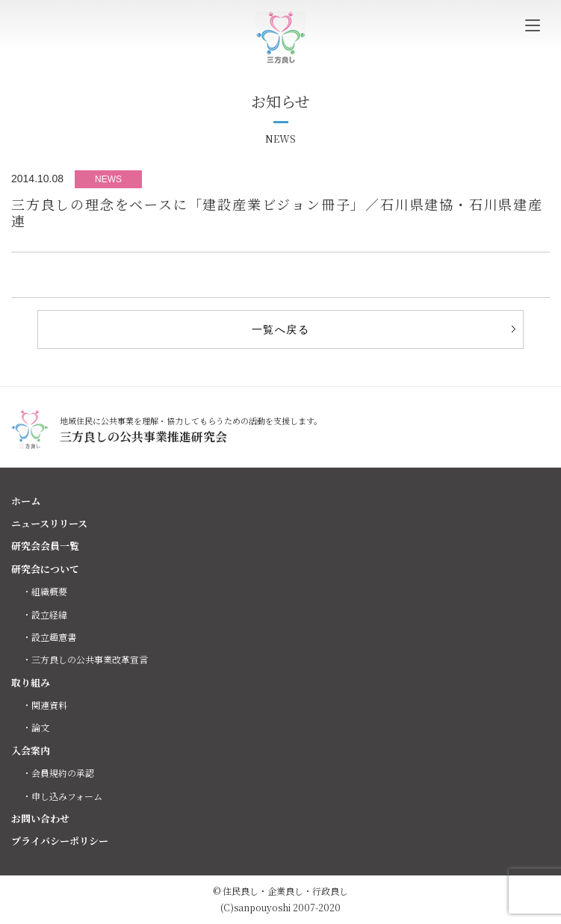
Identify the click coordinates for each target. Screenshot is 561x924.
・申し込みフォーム (62, 796)
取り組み (31, 682)
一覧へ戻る (280, 329)
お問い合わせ (40, 818)
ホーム (26, 501)
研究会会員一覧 (45, 546)
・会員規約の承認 (58, 773)
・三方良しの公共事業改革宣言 (85, 659)
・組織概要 (45, 591)
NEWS (108, 179)
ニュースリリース (49, 523)
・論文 (36, 727)
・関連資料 (45, 705)
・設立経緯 (45, 614)
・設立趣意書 (49, 637)
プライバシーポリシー (60, 841)
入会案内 (31, 750)
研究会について (45, 569)
